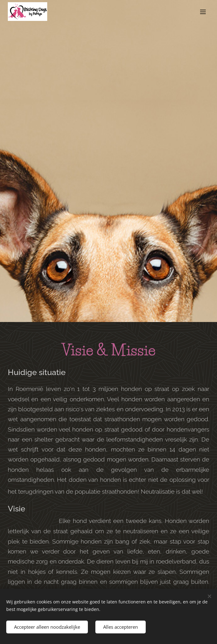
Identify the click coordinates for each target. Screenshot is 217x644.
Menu (203, 12)
